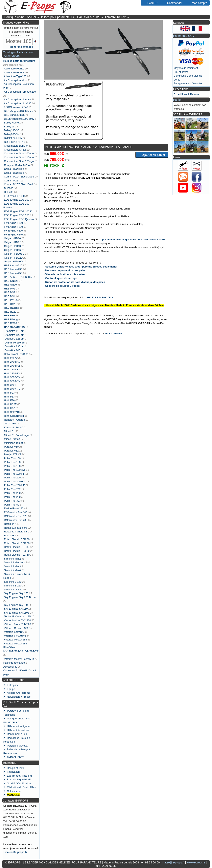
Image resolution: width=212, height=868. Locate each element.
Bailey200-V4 (12, 134)
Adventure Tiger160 (15, 76)
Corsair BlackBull (14, 173)
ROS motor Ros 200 (16, 520)
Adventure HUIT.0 (14, 69)
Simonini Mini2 (12, 559)
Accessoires (10, 667)
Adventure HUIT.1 (14, 73)
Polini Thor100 (12, 458)
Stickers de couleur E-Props (62, 286)
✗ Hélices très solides (16, 730)
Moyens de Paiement (186, 68)
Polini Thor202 (12, 489)
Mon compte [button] (197, 3)
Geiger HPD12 (12, 242)
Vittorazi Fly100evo (15, 636)
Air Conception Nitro (15, 80)
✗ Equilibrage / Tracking (18, 776)
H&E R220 (10, 312)
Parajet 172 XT (12, 454)
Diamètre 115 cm (15, 331)
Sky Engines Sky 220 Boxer (20, 597)
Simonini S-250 (13, 586)
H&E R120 (10, 304)
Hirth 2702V (11, 358)
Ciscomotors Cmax (15, 150)
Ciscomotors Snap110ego (19, 157)
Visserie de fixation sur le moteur (65, 274)
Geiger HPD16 (12, 250)
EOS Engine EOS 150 (17, 215)
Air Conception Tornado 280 (20, 92)
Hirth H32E (10, 404)
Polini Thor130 (12, 462)
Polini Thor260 (12, 497)
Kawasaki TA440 (13, 427)
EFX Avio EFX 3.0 (14, 196)
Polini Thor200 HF (14, 485)
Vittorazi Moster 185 (15, 640)
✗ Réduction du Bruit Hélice (20, 787)
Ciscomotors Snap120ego (19, 161)
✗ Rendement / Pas (15, 734)
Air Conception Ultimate (18, 99)
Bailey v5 (9, 127)
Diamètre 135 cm (15, 346)
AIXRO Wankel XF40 (16, 107)
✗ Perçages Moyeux (15, 746)
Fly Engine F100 (13, 223)
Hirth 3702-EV (12, 389)
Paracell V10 (11, 447)
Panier (177, 100)
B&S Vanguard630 (15, 115)
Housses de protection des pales (65, 270)
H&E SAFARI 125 (89, 17)
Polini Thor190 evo (15, 470)
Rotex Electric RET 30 (17, 547)
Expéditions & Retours (187, 94)
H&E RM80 (10, 323)
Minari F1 (9, 431)
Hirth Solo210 (12, 412)
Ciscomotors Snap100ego (19, 153)
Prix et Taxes (181, 72)
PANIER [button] (150, 3)
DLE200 (9, 188)
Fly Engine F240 (13, 235)
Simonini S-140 (13, 582)
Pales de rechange (14, 663)
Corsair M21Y (12, 181)
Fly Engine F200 (13, 231)
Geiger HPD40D (13, 261)
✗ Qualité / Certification (17, 783)
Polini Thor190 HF (14, 474)
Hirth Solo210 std (14, 416)
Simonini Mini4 (12, 570)
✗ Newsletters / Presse (17, 697)
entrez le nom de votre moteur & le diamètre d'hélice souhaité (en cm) (21, 32)
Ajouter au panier (152, 155)
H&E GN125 (11, 281)
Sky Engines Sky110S (17, 613)
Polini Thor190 (12, 466)
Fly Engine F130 (13, 227)
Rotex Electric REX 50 (17, 555)
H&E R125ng (12, 308)
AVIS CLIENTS (113, 333)
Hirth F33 (9, 397)
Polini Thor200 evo (15, 481)
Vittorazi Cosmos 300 (16, 628)
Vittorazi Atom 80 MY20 (17, 624)
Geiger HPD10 (12, 238)
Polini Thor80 (12, 505)
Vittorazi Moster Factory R (19, 659)
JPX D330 (10, 424)
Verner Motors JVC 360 (17, 620)
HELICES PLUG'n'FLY (100, 297)
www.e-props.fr (196, 862)
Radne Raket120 (14, 508)
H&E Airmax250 (13, 273)
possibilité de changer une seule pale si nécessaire (133, 240)
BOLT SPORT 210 (14, 142)
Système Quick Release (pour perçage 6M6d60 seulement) (81, 267)
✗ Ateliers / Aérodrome (17, 693)
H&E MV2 (10, 292)
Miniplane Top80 (13, 443)
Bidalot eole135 (13, 138)
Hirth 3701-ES (12, 385)
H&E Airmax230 (13, 269)
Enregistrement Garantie (188, 83)
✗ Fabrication (12, 772)
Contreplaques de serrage (61, 278)
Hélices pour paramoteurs (57, 17)
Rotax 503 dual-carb (16, 528)
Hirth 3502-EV (12, 377)
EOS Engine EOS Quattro (19, 219)
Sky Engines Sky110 (16, 609)
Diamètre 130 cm (115, 17)
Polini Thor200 (12, 478)
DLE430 (9, 192)
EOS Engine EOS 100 (17, 200)
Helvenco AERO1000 (16, 354)
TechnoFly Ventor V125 (17, 616)
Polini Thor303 (12, 501)
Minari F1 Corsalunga (16, 435)
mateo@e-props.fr (16, 852)
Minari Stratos (12, 439)
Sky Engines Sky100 (16, 605)
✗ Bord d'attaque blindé (17, 779)
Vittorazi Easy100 (14, 632)
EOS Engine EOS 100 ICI (19, 211)
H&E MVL (10, 296)
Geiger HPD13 (12, 246)
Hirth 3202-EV (12, 369)
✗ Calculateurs (12, 791)
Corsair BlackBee (14, 169)
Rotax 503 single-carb (16, 532)
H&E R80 (9, 315)
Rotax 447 (10, 524)
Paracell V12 (11, 451)
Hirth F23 (9, 393)
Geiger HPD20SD (14, 254)
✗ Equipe (9, 689)
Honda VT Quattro (14, 420)
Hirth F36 (9, 400)
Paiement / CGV (184, 36)
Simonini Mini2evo (14, 562)
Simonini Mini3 (12, 566)
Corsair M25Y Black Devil (19, 184)
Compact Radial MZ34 (17, 165)
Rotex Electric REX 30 (17, 551)
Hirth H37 (9, 408)
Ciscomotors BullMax (16, 146)
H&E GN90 (10, 285)
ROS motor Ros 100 (16, 512)
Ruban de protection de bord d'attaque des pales (75, 282)
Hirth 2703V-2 (12, 366)
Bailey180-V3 (12, 130)
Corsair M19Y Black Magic (19, 177)
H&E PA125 (11, 300)
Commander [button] (173, 3)
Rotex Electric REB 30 (17, 539)
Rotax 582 (10, 536)
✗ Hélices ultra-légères (17, 726)
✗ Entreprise (11, 685)
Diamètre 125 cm (15, 339)
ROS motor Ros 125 (16, 516)
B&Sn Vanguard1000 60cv (19, 119)
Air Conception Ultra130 (18, 103)
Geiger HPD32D (13, 258)
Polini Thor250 (12, 493)
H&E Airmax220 (13, 265)
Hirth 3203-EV (12, 373)
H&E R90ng (11, 319)
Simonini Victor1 (13, 590)
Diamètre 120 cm (15, 335)
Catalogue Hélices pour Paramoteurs (18, 54)
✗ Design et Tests (14, 768)
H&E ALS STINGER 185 (18, 277)
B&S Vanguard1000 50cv (18, 111)
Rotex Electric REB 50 (17, 543)
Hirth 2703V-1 (12, 362)
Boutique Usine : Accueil (20, 17)
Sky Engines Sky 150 (16, 593)
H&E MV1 (10, 289)
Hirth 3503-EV (12, 381)
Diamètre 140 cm (15, 350)
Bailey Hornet (12, 123)
